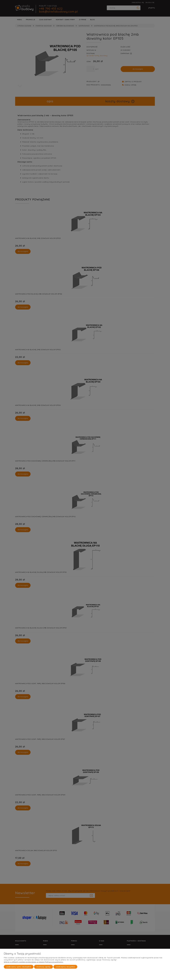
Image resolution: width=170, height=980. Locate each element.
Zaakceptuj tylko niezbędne (19, 967)
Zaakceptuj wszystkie (65, 967)
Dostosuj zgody (43, 967)
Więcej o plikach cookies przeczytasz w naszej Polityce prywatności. (34, 962)
